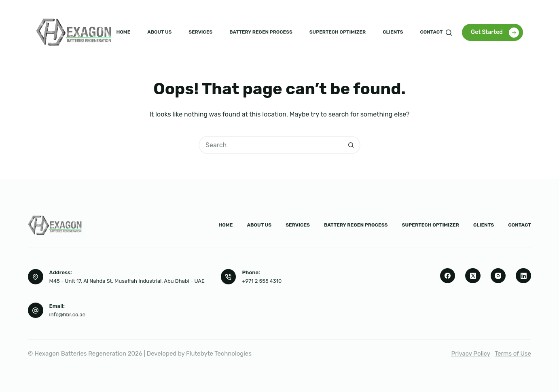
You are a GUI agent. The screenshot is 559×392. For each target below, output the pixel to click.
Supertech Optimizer (338, 32)
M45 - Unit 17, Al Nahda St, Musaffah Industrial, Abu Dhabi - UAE (127, 281)
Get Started (495, 33)
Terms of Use (513, 354)
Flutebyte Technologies (219, 354)
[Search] (449, 33)
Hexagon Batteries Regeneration (80, 354)
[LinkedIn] (523, 276)
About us (159, 32)
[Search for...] (270, 145)
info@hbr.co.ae (67, 315)
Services (200, 32)
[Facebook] (448, 276)
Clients (393, 32)
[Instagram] (498, 276)
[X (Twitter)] (473, 276)
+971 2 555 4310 (262, 281)
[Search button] (351, 145)
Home (124, 32)
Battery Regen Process (261, 32)
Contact (432, 32)
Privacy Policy (471, 354)
